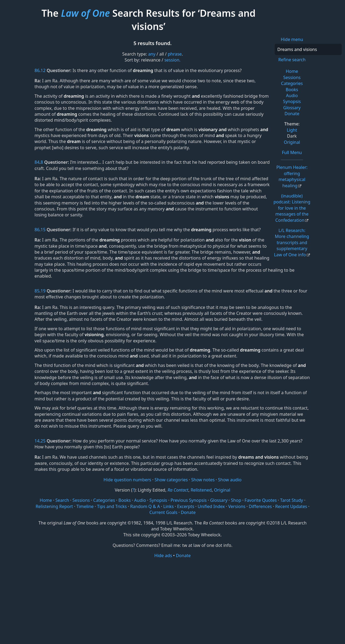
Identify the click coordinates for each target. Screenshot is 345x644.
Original (292, 142)
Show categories (171, 480)
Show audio (230, 480)
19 (43, 291)
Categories (292, 83)
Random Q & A (145, 506)
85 (37, 291)
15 (43, 230)
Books (292, 90)
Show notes (203, 480)
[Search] (308, 49)
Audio (292, 96)
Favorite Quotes (261, 500)
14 (37, 441)
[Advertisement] (172, 601)
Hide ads (163, 556)
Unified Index (211, 506)
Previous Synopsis (189, 500)
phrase (175, 54)
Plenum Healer (292, 176)
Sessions (292, 77)
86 (37, 70)
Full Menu (292, 152)
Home (292, 71)
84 (37, 162)
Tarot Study (291, 500)
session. (172, 60)
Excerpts (186, 506)
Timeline (85, 506)
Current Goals (163, 512)
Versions (237, 506)
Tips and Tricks (112, 506)
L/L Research (291, 243)
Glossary (292, 108)
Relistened (201, 490)
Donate (292, 114)
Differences (260, 506)
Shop (236, 500)
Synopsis (292, 101)
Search (62, 500)
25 (43, 441)
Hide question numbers (127, 480)
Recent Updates (291, 506)
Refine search (292, 60)
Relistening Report (54, 506)
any (152, 54)
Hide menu (292, 39)
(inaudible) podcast (292, 208)
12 (43, 70)
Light (292, 130)
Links (169, 506)
